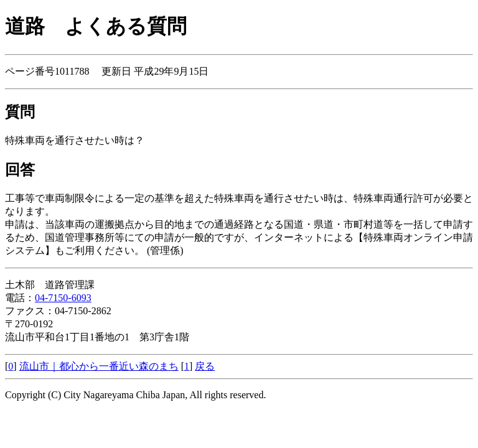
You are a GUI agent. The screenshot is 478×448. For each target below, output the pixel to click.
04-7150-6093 (63, 298)
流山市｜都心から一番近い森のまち (99, 366)
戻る (205, 366)
